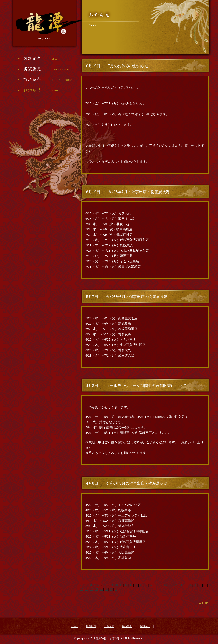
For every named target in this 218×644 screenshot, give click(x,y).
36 (111, 589)
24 (185, 585)
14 (136, 585)
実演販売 (109, 626)
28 (205, 585)
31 (86, 589)
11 (121, 585)
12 (126, 585)
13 (131, 585)
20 (166, 585)
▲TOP (203, 603)
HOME (75, 626)
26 (195, 585)
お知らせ (145, 626)
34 (101, 589)
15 (141, 585)
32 (91, 589)
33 (96, 589)
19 (161, 585)
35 (106, 589)
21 (170, 585)
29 (210, 585)
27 (200, 585)
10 (116, 585)
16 (146, 585)
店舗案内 (91, 626)
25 (190, 585)
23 (180, 585)
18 (156, 585)
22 (176, 585)
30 (81, 589)
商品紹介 (127, 626)
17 (151, 585)
